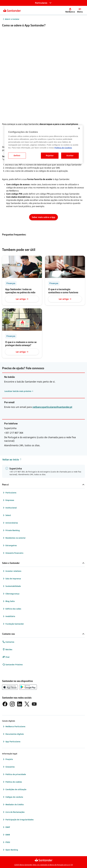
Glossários (8, 767)
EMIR (6, 835)
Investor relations (12, 571)
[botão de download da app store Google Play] (28, 687)
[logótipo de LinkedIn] (20, 704)
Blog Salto (8, 601)
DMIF (6, 827)
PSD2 (6, 842)
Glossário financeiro (13, 553)
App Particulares (11, 742)
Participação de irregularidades (18, 820)
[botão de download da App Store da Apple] (10, 687)
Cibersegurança (11, 594)
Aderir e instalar (12, 19)
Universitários (10, 523)
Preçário (8, 759)
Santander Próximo (12, 665)
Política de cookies (12, 782)
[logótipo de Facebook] (5, 704)
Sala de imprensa (12, 579)
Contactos (8, 642)
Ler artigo (22, 299)
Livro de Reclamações (13, 812)
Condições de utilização (14, 789)
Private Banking (11, 530)
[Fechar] (79, 128)
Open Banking (10, 850)
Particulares (9, 493)
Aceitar (70, 156)
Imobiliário (9, 616)
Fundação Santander (13, 624)
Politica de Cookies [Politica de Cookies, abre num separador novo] (63, 148)
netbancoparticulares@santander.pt (52, 407)
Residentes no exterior (14, 538)
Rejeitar (50, 156)
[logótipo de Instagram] (12, 704)
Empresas (8, 500)
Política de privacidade (14, 774)
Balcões (7, 650)
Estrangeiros (10, 545)
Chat (6, 657)
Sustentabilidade (12, 586)
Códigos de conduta (13, 797)
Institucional (10, 508)
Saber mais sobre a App (43, 217)
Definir (17, 156)
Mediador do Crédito (13, 805)
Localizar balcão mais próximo (18, 391)
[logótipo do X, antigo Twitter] (27, 704)
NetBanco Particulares (14, 726)
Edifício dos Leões (12, 609)
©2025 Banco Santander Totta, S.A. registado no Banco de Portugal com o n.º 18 (43, 865)
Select (7, 515)
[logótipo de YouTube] (34, 704)
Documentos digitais (13, 734)
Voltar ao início (12, 460)
